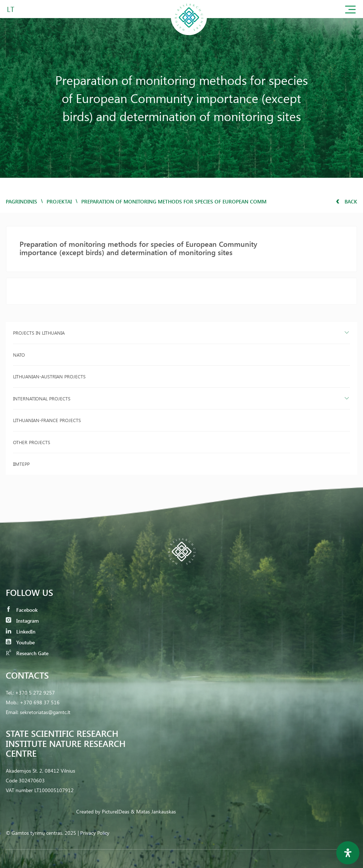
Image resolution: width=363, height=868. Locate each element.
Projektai (59, 201)
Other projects (32, 442)
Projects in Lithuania (39, 333)
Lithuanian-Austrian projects (49, 376)
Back (347, 201)
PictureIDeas (116, 811)
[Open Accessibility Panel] (348, 853)
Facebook (22, 610)
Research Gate (27, 653)
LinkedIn (21, 631)
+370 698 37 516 (40, 702)
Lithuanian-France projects (47, 420)
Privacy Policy (95, 833)
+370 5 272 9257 (35, 693)
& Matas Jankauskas (153, 811)
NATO (19, 355)
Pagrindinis (21, 201)
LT (11, 9)
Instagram (22, 621)
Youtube (20, 642)
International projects (42, 398)
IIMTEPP (21, 464)
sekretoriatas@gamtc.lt (45, 712)
